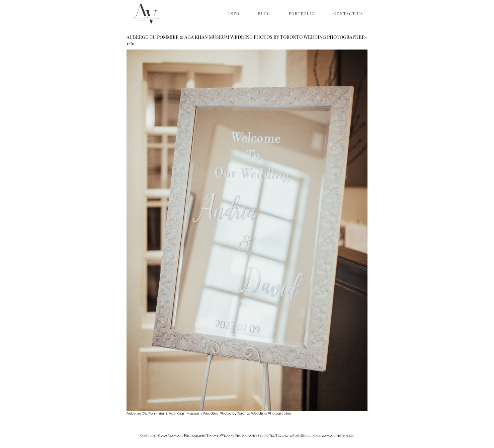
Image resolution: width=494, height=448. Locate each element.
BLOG (264, 14)
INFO (234, 14)
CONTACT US (348, 14)
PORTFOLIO (302, 14)
